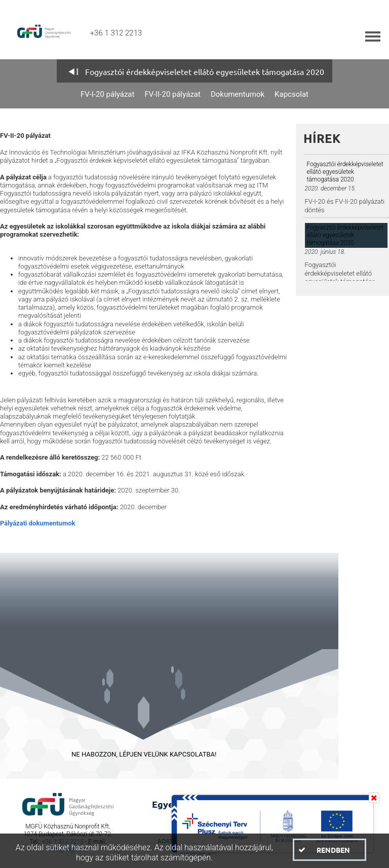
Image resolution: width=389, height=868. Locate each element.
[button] (329, 850)
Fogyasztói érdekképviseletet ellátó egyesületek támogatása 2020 (205, 71)
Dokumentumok (238, 94)
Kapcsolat (291, 94)
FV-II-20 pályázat (172, 94)
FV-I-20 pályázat (107, 94)
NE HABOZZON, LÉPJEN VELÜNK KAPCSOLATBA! (144, 754)
